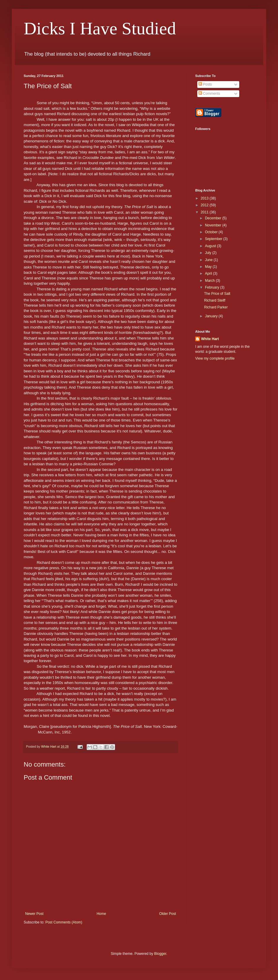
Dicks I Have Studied (100, 28)
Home (101, 914)
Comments (209, 94)
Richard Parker (216, 307)
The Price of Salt (217, 294)
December (214, 218)
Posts (205, 84)
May (209, 267)
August (211, 246)
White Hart (210, 339)
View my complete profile (215, 358)
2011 (205, 212)
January (212, 316)
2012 (205, 205)
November (214, 225)
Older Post (168, 914)
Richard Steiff (215, 300)
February (212, 287)
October (212, 232)
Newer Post (34, 914)
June (209, 260)
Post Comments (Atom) (64, 922)
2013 (205, 198)
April (209, 273)
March (210, 281)
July (209, 253)
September (214, 239)
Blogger (160, 954)
